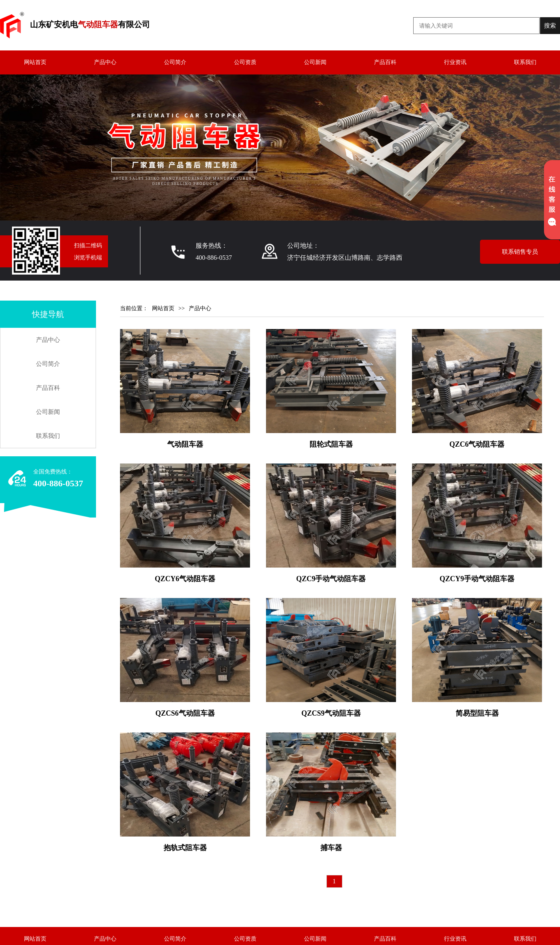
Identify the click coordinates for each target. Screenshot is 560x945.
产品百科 (385, 62)
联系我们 (525, 62)
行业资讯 (455, 62)
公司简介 (175, 62)
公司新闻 (315, 62)
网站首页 (35, 62)
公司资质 (245, 62)
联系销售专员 (520, 252)
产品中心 (105, 62)
